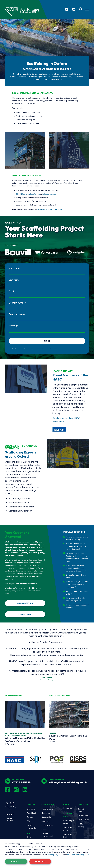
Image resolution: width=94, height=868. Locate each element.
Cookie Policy (83, 820)
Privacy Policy (83, 816)
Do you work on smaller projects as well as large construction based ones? (76, 569)
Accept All (16, 862)
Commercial (46, 818)
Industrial (45, 822)
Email (11, 291)
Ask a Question (25, 604)
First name (14, 268)
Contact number (17, 303)
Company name (17, 314)
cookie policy (53, 855)
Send (47, 342)
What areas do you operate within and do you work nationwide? (77, 585)
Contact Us (68, 809)
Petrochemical (47, 826)
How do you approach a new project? (77, 607)
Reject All (40, 862)
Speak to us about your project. (51, 209)
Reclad (44, 830)
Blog (29, 838)
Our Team (31, 810)
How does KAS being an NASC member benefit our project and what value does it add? (77, 558)
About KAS (31, 814)
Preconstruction (48, 810)
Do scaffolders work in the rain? (76, 577)
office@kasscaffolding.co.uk (78, 855)
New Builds (46, 814)
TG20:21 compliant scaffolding (28, 194)
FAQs (29, 822)
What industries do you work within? (77, 593)
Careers (30, 818)
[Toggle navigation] (87, 9)
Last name (14, 280)
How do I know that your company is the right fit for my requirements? (76, 547)
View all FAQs (25, 615)
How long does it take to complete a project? (76, 600)
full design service (49, 194)
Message (13, 326)
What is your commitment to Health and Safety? (77, 539)
